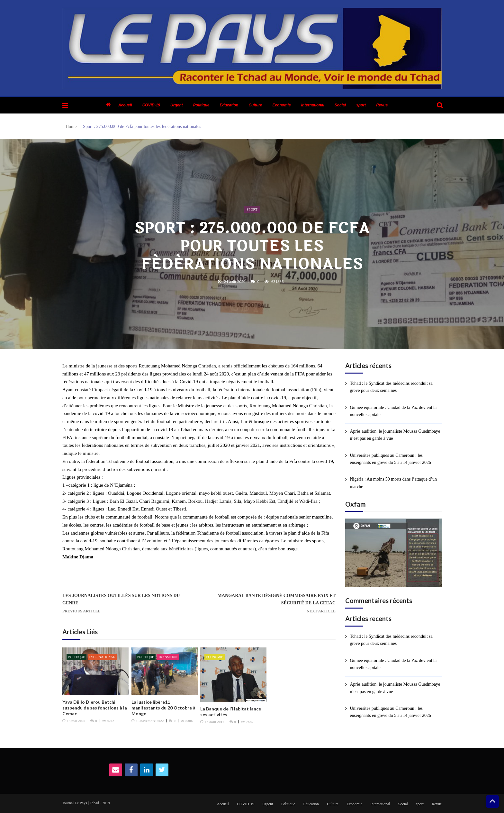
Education (229, 105)
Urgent (177, 105)
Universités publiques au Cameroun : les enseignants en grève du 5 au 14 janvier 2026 (390, 459)
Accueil (125, 105)
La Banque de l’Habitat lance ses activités (231, 712)
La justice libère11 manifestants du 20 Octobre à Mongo (163, 708)
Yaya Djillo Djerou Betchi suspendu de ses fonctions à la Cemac (95, 708)
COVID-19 (151, 105)
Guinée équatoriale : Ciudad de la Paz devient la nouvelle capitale (393, 411)
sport (361, 105)
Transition (168, 657)
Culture (255, 105)
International (313, 105)
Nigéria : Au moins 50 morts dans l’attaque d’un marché (393, 483)
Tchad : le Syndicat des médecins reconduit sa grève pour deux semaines (391, 387)
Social (340, 105)
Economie (281, 105)
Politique (201, 105)
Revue (382, 105)
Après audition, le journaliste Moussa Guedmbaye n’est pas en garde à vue (395, 435)
